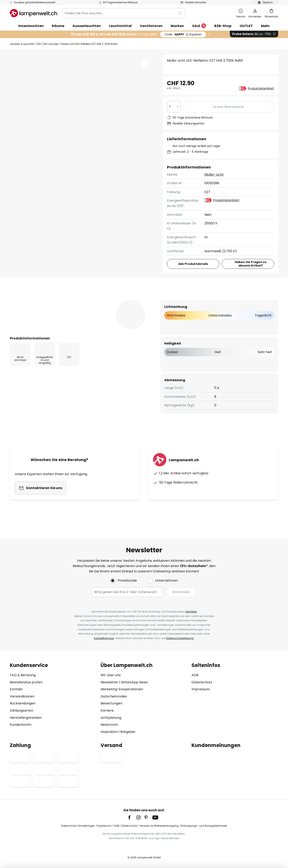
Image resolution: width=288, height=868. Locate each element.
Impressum (201, 689)
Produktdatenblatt (261, 88)
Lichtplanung (111, 718)
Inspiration (109, 732)
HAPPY (183, 34)
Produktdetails (79, 300)
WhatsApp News (134, 682)
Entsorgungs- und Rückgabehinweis (204, 826)
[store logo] (33, 13)
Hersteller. (191, 612)
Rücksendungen (23, 703)
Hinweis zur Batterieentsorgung (159, 826)
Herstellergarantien (26, 718)
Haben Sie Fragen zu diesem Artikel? (251, 264)
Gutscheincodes (114, 696)
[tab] (32, 300)
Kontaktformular (104, 638)
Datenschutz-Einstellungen (78, 826)
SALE (199, 26)
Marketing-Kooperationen (122, 689)
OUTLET (246, 26)
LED (39, 44)
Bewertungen (122, 300)
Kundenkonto (21, 725)
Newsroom (109, 725)
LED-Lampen (51, 44)
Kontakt (16, 689)
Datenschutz (202, 682)
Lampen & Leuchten (22, 44)
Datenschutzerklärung (180, 638)
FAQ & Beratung (23, 675)
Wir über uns (111, 675)
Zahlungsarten (22, 710)
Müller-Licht (214, 175)
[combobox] (124, 13)
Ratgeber (128, 732)
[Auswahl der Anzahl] (174, 107)
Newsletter (109, 682)
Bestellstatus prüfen (26, 682)
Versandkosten (22, 696)
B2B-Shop (223, 26)
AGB (195, 675)
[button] (145, 63)
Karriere (107, 710)
